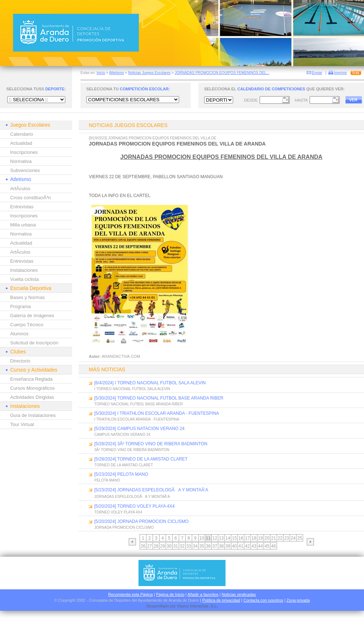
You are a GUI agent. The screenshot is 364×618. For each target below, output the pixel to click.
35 (202, 546)
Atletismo (117, 73)
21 (274, 538)
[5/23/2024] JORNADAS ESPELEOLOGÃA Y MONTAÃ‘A (151, 490)
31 (176, 546)
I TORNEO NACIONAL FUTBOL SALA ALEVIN (132, 389)
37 (215, 546)
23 (287, 538)
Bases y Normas (27, 297)
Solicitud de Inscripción (34, 343)
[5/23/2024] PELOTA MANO (121, 474)
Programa (20, 306)
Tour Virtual (22, 424)
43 (254, 546)
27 (150, 546)
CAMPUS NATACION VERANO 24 (122, 435)
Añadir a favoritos (203, 594)
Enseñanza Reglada (31, 379)
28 (156, 546)
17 (247, 538)
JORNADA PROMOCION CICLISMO (124, 527)
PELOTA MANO (107, 480)
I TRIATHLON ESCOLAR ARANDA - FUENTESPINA (137, 419)
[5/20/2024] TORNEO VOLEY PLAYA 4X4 (135, 506)
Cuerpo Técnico (27, 325)
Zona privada (298, 600)
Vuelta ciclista (24, 279)
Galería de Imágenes (32, 316)
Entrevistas (22, 207)
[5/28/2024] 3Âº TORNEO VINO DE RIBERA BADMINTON (151, 444)
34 (195, 546)
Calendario (22, 134)
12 (215, 538)
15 (234, 538)
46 (274, 546)
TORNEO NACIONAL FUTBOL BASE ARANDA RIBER (138, 404)
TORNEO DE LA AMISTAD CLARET (124, 465)
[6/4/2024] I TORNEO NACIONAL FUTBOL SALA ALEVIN (150, 383)
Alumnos (19, 334)
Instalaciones (24, 270)
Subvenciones (25, 170)
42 (247, 546)
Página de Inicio (170, 594)
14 (228, 538)
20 (267, 538)
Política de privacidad (221, 600)
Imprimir (340, 73)
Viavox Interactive (193, 606)
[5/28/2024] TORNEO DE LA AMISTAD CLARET (141, 459)
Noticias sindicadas (239, 594)
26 (143, 546)
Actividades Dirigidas (32, 397)
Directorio (20, 361)
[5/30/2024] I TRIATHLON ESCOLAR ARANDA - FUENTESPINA (157, 413)
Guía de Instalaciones (33, 415)
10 (202, 538)
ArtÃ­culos (20, 189)
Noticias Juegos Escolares (149, 73)
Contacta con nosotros (263, 600)
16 (241, 538)
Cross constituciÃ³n (30, 198)
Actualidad (21, 143)
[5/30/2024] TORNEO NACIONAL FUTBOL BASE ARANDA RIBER (159, 398)
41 (241, 546)
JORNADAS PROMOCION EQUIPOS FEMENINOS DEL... (222, 73)
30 (169, 546)
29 (163, 546)
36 (208, 546)
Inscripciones (24, 152)
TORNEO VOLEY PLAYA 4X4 (118, 512)
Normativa (21, 161)
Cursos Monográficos (32, 388)
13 (221, 538)
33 (189, 546)
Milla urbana (23, 225)
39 (228, 546)
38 (221, 546)
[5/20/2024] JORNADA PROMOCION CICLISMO (141, 521)
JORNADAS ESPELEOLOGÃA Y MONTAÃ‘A (132, 497)
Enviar (317, 73)
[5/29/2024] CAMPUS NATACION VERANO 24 (139, 429)
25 (300, 538)
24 (293, 538)
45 (267, 546)
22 (280, 538)
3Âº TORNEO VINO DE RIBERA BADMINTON (132, 450)
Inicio (101, 73)
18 (254, 538)
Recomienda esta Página (130, 594)
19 (260, 538)
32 (182, 546)
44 (260, 546)
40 (234, 546)
